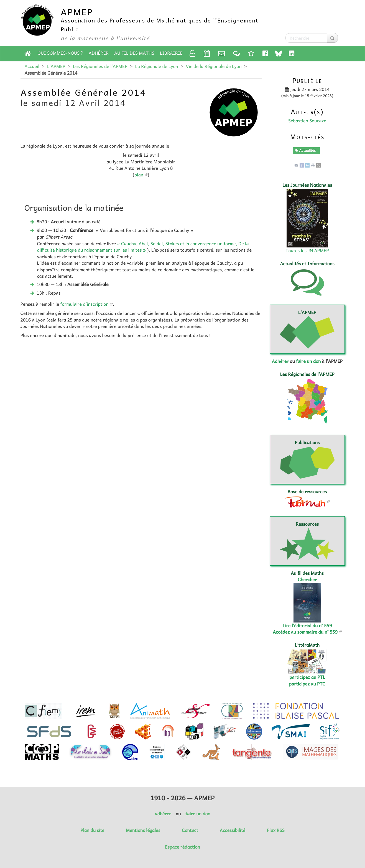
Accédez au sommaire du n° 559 (305, 632)
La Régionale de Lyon (156, 66)
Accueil (32, 66)
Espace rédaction (182, 847)
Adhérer (99, 53)
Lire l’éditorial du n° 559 (307, 626)
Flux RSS (276, 830)
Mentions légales (143, 830)
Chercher (307, 579)
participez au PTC (307, 684)
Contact (190, 830)
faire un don (308, 361)
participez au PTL (307, 677)
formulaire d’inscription (85, 304)
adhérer (163, 814)
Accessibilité (233, 830)
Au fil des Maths (134, 53)
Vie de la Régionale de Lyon (214, 66)
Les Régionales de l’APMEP (100, 66)
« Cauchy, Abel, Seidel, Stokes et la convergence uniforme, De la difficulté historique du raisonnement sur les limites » (143, 247)
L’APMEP (56, 66)
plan (139, 175)
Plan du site (92, 830)
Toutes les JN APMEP (307, 250)
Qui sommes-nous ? (60, 53)
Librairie (171, 53)
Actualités (305, 150)
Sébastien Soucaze (307, 121)
